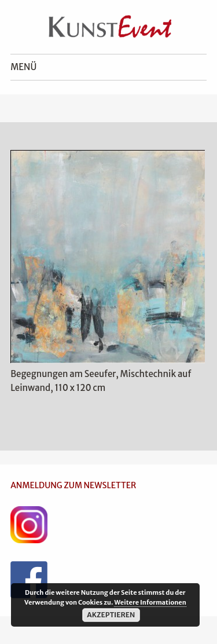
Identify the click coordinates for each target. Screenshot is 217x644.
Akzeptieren (111, 615)
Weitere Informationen (150, 602)
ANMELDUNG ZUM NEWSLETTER (73, 485)
